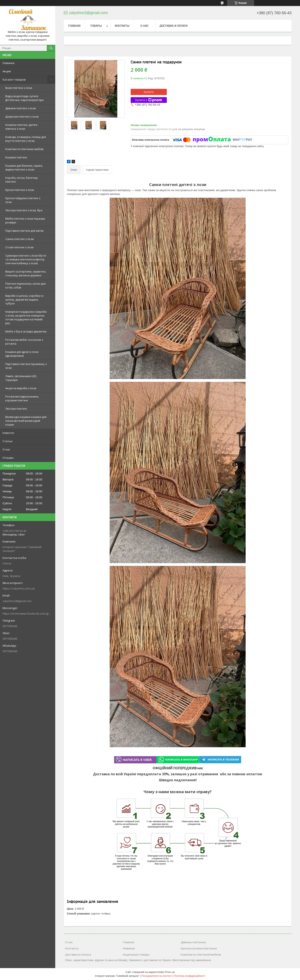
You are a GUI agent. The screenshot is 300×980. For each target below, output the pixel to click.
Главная (74, 26)
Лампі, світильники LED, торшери (21, 378)
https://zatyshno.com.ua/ (19, 588)
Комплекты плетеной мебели (201, 954)
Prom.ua (170, 972)
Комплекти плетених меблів (24, 149)
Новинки (8, 63)
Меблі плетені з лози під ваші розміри (25, 220)
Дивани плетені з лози (21, 108)
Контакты (122, 26)
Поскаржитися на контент (157, 976)
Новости (8, 433)
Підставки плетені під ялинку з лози (26, 366)
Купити (149, 92)
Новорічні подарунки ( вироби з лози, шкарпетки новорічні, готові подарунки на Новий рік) (26, 317)
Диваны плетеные (194, 942)
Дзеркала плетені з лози (22, 116)
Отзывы (8, 458)
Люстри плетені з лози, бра (24, 210)
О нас (6, 449)
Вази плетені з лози (19, 88)
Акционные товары (136, 954)
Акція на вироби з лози (21, 388)
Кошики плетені (16, 157)
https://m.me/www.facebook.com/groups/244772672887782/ (28, 614)
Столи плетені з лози (19, 247)
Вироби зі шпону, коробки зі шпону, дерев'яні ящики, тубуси (24, 300)
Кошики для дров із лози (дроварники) (22, 354)
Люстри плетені (16, 409)
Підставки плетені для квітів (24, 231)
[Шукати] (51, 48)
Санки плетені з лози (20, 239)
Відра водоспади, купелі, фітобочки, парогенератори (24, 98)
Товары (96, 26)
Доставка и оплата (174, 26)
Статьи (7, 441)
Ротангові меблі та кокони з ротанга (24, 342)
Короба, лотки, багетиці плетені (21, 180)
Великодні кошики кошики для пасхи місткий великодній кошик (26, 421)
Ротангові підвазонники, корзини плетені (22, 398)
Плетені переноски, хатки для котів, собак (25, 285)
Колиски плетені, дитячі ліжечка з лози (21, 127)
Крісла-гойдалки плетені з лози (23, 200)
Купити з (149, 100)
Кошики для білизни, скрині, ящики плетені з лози (24, 168)
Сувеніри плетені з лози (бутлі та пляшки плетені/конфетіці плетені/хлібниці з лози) (26, 259)
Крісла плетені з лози (20, 190)
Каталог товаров (14, 80)
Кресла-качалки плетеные (199, 948)
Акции (7, 71)
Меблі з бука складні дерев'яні (26, 331)
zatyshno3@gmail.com (17, 601)
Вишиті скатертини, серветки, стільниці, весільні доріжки (26, 273)
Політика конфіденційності (190, 976)
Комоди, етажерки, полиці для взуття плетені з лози (26, 139)
